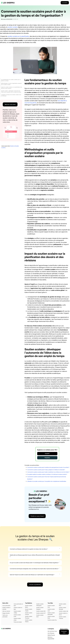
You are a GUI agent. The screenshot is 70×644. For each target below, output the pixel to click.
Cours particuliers (6, 606)
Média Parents (51, 635)
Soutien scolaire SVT (41, 613)
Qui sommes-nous (52, 631)
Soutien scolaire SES (41, 611)
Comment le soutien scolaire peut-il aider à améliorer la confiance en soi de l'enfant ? (48, 472)
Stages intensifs (6, 613)
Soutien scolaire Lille (64, 611)
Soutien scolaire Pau (52, 620)
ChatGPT (47, 454)
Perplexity (47, 458)
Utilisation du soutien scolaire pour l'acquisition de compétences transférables (47, 481)
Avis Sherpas (51, 633)
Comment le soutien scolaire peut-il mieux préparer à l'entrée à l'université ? (46, 470)
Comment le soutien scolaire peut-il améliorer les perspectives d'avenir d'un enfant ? (48, 467)
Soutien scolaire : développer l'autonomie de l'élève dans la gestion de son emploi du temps (11, 91)
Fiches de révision (18, 622)
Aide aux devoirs (6, 611)
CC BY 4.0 (16, 19)
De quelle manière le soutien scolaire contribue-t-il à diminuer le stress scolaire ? (47, 474)
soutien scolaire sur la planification (18, 36)
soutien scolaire (13, 27)
